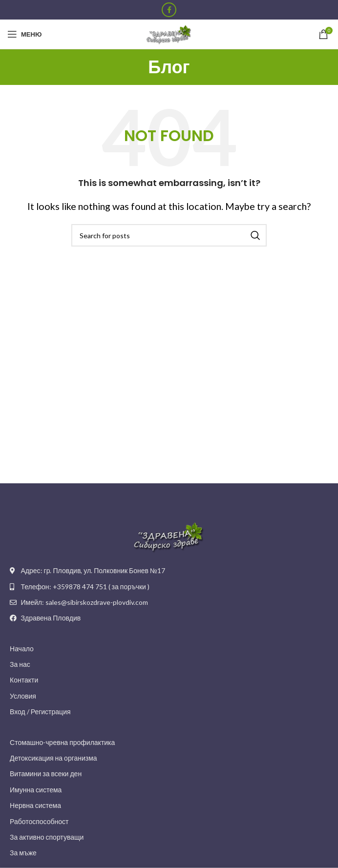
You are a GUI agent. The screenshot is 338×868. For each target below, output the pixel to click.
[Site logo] (169, 33)
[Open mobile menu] (24, 34)
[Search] (169, 235)
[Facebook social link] (169, 10)
